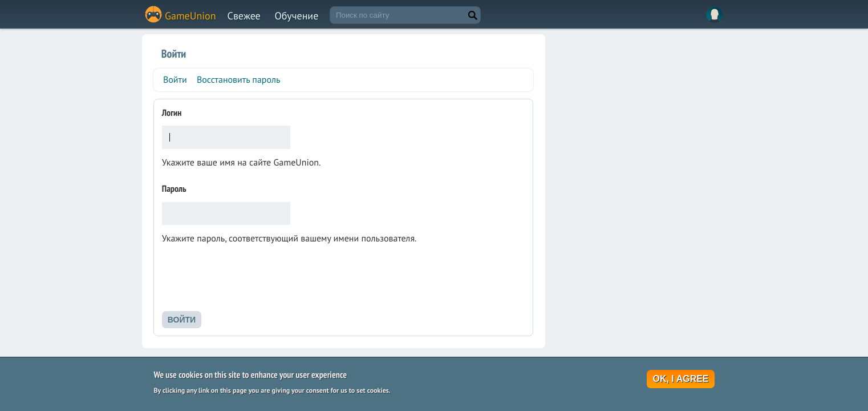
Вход (715, 15)
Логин (172, 113)
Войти (177, 82)
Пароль (174, 189)
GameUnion (190, 16)
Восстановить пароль (239, 80)
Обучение (297, 16)
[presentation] (249, 281)
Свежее (244, 16)
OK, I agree (680, 380)
